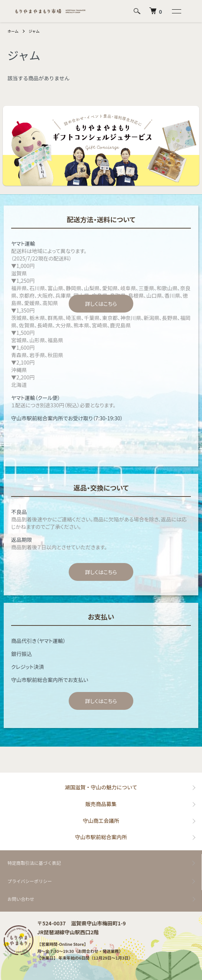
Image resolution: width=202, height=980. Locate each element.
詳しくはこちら (101, 304)
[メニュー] (176, 11)
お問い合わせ (21, 899)
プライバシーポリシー (30, 881)
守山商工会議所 (101, 821)
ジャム (34, 31)
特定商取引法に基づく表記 (34, 863)
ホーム (13, 31)
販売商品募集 (101, 804)
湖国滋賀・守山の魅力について (101, 787)
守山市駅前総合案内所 (101, 837)
